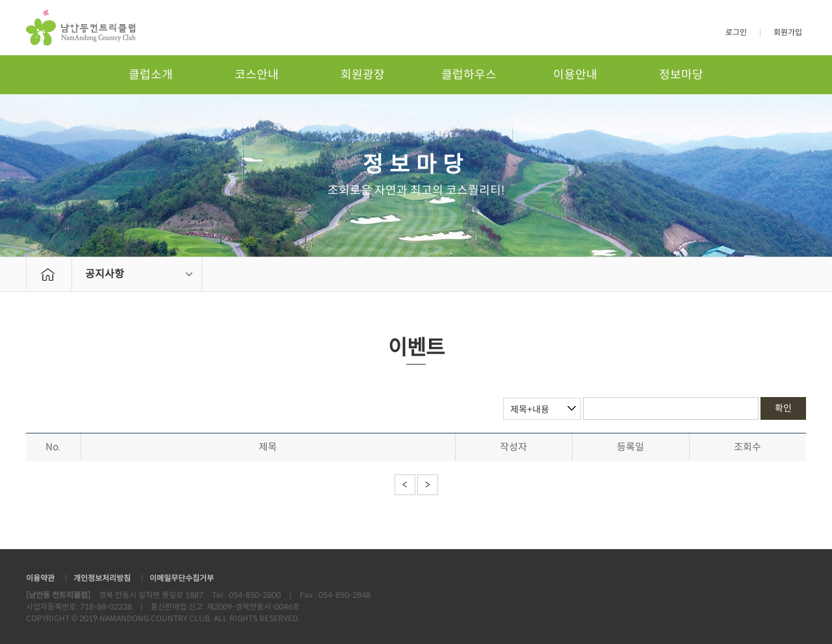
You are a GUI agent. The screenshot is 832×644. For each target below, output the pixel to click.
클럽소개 (151, 75)
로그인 (736, 32)
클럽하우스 (469, 75)
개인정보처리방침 (102, 578)
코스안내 (257, 75)
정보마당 (681, 75)
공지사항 (105, 274)
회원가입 (788, 32)
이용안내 (575, 75)
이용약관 (40, 578)
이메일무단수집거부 (182, 578)
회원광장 (363, 75)
